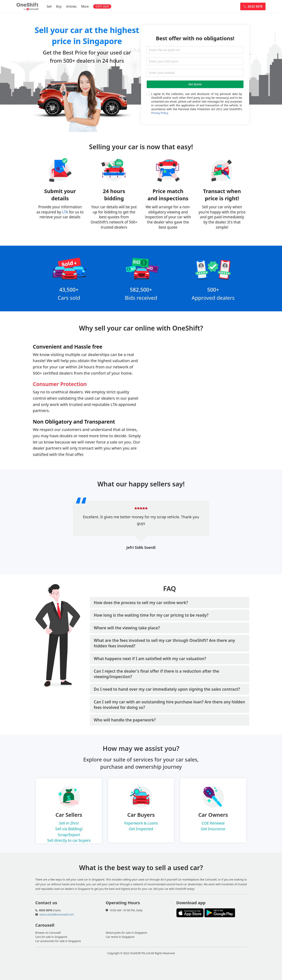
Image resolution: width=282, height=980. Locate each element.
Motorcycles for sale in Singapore (126, 933)
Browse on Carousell (48, 933)
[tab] (170, 603)
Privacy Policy (160, 113)
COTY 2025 (102, 6)
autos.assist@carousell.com (57, 914)
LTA (65, 212)
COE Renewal (213, 823)
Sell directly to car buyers (69, 840)
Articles (71, 6)
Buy (59, 6)
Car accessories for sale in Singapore (58, 941)
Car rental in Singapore (120, 937)
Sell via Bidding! (69, 829)
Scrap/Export (69, 835)
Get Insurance (213, 829)
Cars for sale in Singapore (51, 937)
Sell (49, 6)
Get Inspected (141, 829)
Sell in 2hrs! (69, 823)
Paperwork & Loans (141, 823)
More (85, 6)
